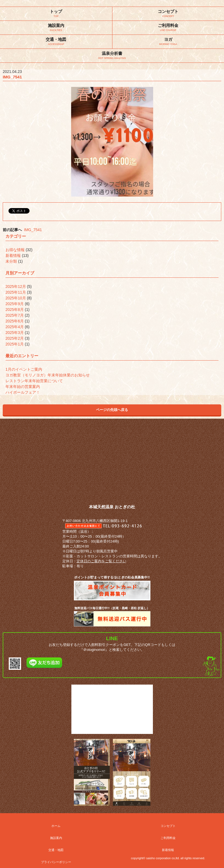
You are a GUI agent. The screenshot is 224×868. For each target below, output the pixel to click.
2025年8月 (15, 310)
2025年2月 (15, 338)
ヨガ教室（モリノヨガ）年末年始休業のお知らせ (48, 375)
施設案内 (56, 838)
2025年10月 (16, 298)
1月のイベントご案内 (24, 369)
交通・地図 (56, 850)
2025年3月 (15, 333)
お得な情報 (15, 250)
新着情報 (13, 256)
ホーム (56, 826)
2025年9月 (15, 304)
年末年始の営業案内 (23, 387)
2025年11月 (16, 292)
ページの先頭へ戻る (112, 410)
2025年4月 (15, 327)
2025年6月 (15, 321)
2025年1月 (15, 344)
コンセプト (168, 826)
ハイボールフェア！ (23, 392)
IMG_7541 (33, 230)
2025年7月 (15, 315)
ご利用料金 (168, 838)
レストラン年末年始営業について (34, 381)
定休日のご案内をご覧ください (101, 561)
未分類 (11, 261)
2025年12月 (16, 287)
